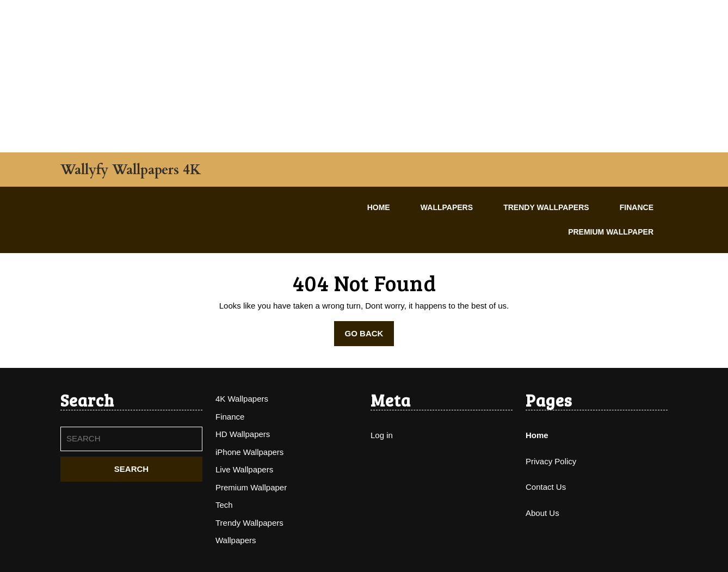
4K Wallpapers (242, 399)
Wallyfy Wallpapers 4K (131, 170)
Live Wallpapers (244, 469)
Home (379, 207)
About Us (542, 513)
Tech (224, 505)
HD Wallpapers (243, 434)
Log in (382, 435)
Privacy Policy (551, 461)
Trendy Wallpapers (546, 207)
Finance (637, 207)
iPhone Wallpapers (249, 452)
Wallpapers (447, 207)
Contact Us (546, 487)
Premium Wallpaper (611, 232)
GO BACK (370, 337)
